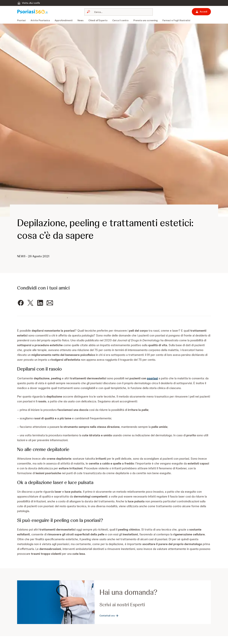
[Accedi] (201, 12)
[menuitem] (23, 20)
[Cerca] (120, 12)
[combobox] (119, 12)
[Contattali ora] (109, 616)
